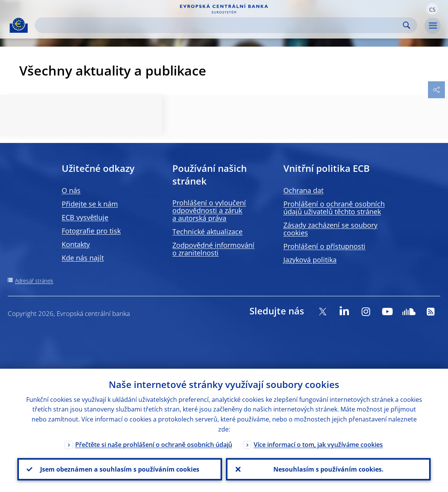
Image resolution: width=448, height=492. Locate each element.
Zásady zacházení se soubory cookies (330, 229)
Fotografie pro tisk (91, 231)
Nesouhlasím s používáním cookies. (328, 469)
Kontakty (76, 244)
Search (407, 25)
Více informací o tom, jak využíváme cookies (318, 445)
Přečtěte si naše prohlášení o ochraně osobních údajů (154, 445)
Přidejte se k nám (90, 204)
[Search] (220, 25)
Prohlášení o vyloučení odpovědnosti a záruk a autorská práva (209, 210)
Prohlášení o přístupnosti (324, 246)
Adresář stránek (34, 281)
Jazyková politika (310, 260)
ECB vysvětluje (85, 217)
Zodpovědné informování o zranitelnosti (213, 249)
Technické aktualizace (207, 232)
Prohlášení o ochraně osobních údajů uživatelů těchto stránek (334, 208)
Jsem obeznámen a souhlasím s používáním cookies (120, 469)
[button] (432, 9)
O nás (71, 190)
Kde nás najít (83, 258)
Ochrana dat (303, 190)
